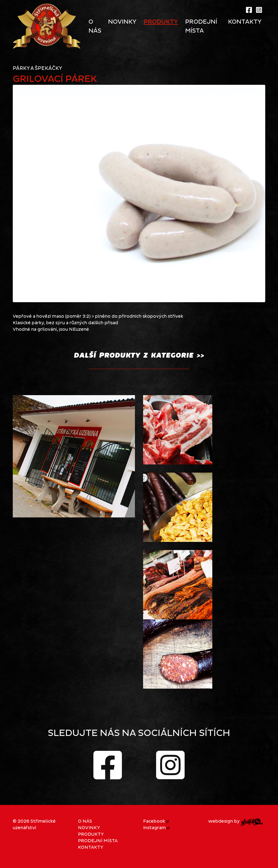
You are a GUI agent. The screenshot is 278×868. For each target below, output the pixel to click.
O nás (85, 821)
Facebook (156, 821)
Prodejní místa (98, 841)
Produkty (91, 834)
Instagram (156, 828)
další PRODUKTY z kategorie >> (139, 355)
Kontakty (91, 847)
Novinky (89, 828)
